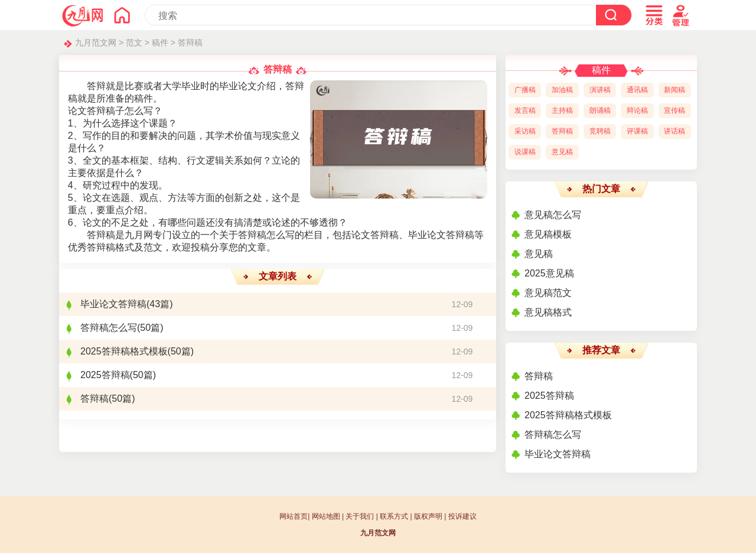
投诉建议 (462, 516)
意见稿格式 (548, 312)
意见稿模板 (548, 234)
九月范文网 (96, 43)
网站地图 (326, 516)
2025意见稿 (549, 273)
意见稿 (539, 254)
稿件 (160, 43)
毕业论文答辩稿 (113, 304)
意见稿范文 (548, 293)
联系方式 (394, 516)
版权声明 (428, 516)
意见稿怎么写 (553, 215)
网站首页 (294, 516)
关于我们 (360, 516)
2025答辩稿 (105, 375)
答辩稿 (190, 43)
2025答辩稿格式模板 (124, 351)
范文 (134, 43)
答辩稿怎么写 (109, 328)
